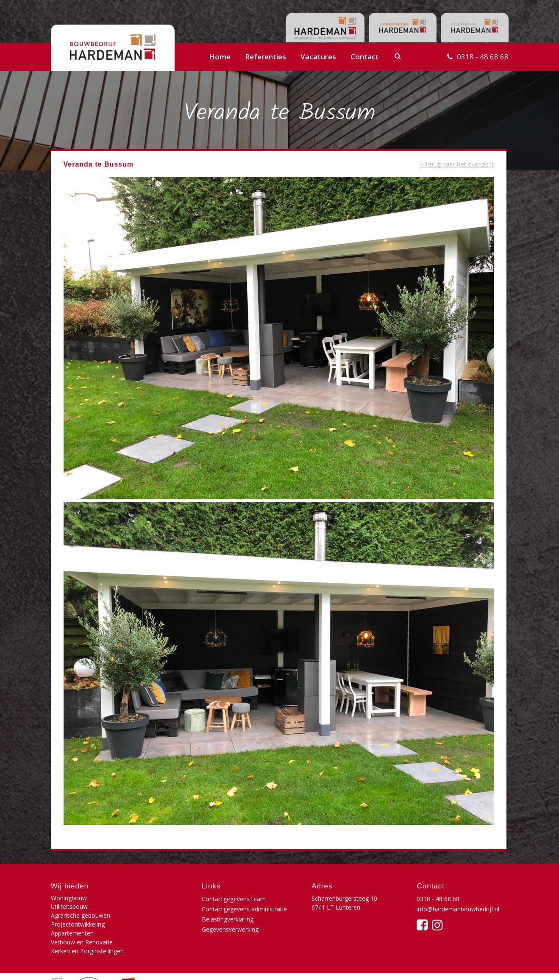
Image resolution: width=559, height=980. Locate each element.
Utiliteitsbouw (145, 898)
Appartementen (72, 916)
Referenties (266, 57)
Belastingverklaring (228, 919)
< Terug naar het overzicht (456, 164)
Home (220, 57)
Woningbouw (69, 898)
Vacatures (318, 57)
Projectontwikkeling (153, 907)
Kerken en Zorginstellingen (87, 925)
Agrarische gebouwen (81, 907)
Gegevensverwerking (230, 929)
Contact (365, 57)
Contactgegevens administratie (244, 909)
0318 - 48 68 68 (483, 57)
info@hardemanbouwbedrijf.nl (458, 909)
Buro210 (495, 965)
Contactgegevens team (234, 899)
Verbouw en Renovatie (157, 916)
